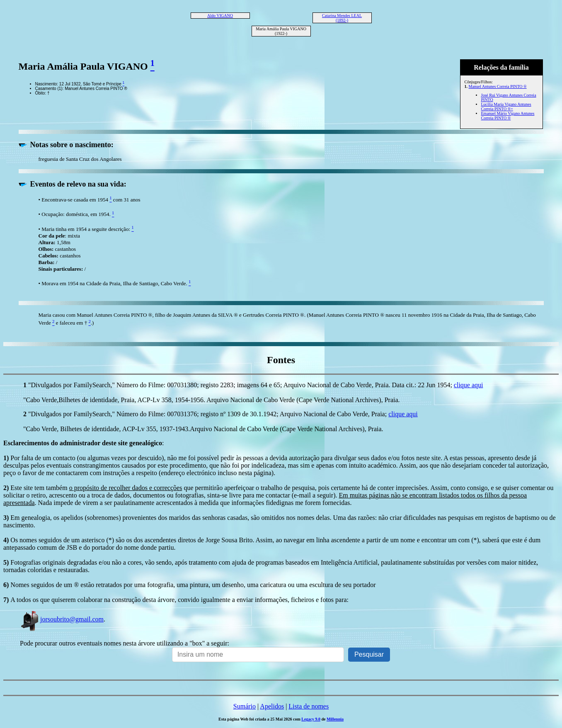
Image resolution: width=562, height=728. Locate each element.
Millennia (335, 719)
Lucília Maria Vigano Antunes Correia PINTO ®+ (506, 107)
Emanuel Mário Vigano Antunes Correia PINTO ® (508, 116)
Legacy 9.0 (311, 719)
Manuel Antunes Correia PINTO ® (498, 86)
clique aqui (469, 385)
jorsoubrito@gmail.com (62, 619)
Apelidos (272, 706)
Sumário (245, 706)
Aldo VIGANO (220, 16)
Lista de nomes (309, 706)
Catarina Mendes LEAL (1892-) (342, 18)
